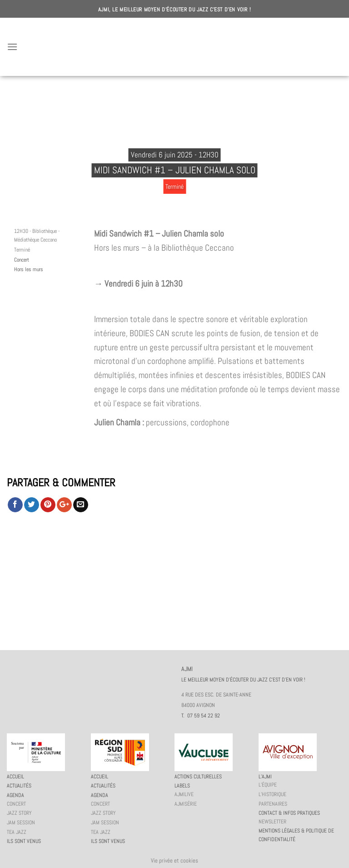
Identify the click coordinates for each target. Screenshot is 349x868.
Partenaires (273, 804)
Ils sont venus (24, 841)
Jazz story (19, 813)
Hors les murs (29, 269)
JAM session (21, 823)
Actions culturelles (198, 777)
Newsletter (272, 822)
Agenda (15, 795)
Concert (22, 260)
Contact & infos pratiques (289, 813)
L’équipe (268, 785)
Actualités (19, 786)
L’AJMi (265, 777)
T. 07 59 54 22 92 (201, 716)
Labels (182, 786)
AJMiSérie (186, 804)
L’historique (272, 794)
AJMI (174, 47)
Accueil (15, 777)
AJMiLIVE (184, 794)
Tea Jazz (17, 832)
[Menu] (12, 47)
